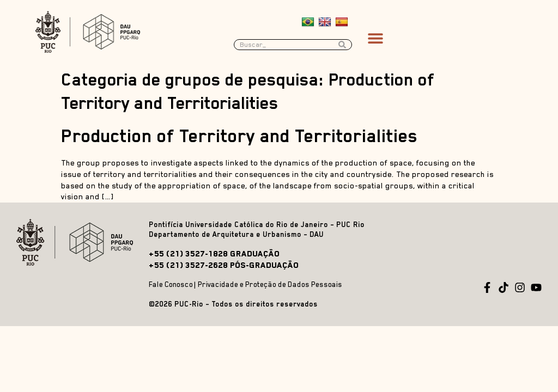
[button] (375, 38)
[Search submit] (345, 45)
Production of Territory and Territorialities (239, 136)
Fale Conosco (171, 284)
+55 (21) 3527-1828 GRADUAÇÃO (214, 253)
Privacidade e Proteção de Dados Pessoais (270, 284)
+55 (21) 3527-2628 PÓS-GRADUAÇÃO (224, 265)
